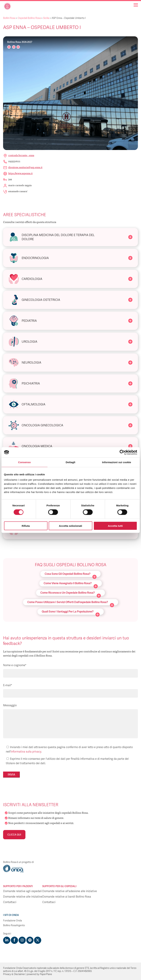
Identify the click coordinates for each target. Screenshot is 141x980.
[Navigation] (136, 5)
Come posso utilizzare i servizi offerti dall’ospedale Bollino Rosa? (71, 603)
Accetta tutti (115, 526)
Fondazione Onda (12, 921)
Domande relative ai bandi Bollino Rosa (67, 897)
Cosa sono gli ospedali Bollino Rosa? (71, 575)
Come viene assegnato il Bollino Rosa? (71, 584)
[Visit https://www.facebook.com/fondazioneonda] (14, 940)
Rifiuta (26, 526)
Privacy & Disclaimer (14, 974)
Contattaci (10, 902)
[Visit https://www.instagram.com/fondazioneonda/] (22, 940)
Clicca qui (14, 835)
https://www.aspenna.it (20, 173)
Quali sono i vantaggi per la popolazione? (71, 612)
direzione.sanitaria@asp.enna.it (25, 167)
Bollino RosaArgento (14, 925)
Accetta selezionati (70, 526)
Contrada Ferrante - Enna (21, 155)
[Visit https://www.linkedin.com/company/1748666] (7, 940)
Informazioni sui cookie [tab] (117, 462)
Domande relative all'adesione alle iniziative (70, 891)
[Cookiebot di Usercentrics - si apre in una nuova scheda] (122, 452)
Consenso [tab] (24, 462)
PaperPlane (46, 974)
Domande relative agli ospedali (22, 891)
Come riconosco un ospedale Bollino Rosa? (71, 593)
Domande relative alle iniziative (23, 897)
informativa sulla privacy (26, 752)
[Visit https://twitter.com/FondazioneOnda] (38, 940)
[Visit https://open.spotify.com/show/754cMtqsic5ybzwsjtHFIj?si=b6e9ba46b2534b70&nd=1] (30, 940)
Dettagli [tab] (71, 462)
